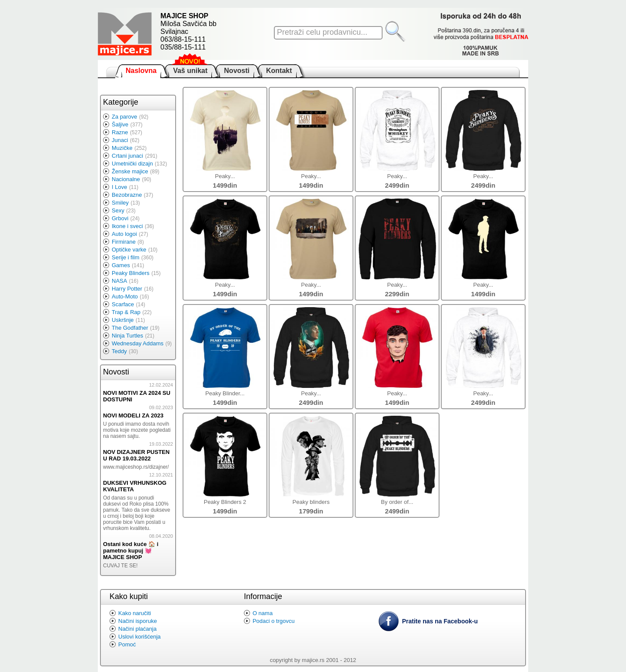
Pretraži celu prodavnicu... (322, 32)
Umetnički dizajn (132, 164)
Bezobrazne (127, 195)
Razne (120, 132)
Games (121, 265)
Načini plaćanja (137, 629)
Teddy (119, 351)
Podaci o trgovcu (274, 621)
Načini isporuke (138, 621)
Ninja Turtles (127, 336)
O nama (263, 613)
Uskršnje (123, 320)
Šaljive (120, 124)
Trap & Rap (126, 312)
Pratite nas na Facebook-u (440, 621)
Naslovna (141, 71)
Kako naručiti (135, 613)
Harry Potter (127, 289)
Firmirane (124, 242)
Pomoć (127, 644)
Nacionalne (126, 179)
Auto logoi (124, 234)
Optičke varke (129, 250)
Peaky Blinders (131, 273)
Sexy (118, 210)
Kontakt (279, 71)
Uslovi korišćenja (140, 637)
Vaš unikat (190, 71)
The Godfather (130, 328)
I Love (119, 187)
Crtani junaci (127, 156)
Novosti (237, 71)
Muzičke (122, 148)
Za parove (125, 117)
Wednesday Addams (138, 343)
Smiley (120, 203)
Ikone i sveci (127, 226)
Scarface (123, 304)
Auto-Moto (125, 296)
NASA (119, 281)
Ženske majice (130, 171)
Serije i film (126, 257)
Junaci (120, 140)
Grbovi (120, 218)
